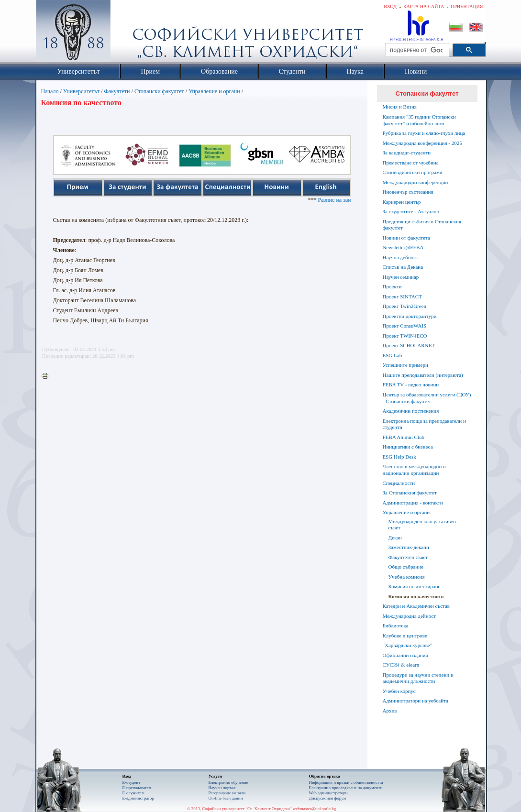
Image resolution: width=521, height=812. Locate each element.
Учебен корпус (399, 691)
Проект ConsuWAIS (405, 326)
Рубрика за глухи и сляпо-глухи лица (424, 133)
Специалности (399, 483)
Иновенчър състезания (408, 192)
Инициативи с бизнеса (408, 447)
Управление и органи (214, 91)
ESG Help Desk (399, 457)
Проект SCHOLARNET (409, 345)
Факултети (117, 91)
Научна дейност (401, 257)
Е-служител (133, 793)
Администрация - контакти (413, 503)
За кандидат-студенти (407, 153)
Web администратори (328, 793)
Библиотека (396, 625)
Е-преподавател (137, 788)
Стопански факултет (159, 91)
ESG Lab (393, 355)
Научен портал (222, 788)
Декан (395, 538)
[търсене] (416, 50)
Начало (50, 91)
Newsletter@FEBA (403, 247)
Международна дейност (410, 616)
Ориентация (467, 6)
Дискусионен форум (328, 798)
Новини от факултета (406, 238)
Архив (390, 711)
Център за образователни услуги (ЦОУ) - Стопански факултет (427, 398)
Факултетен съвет (408, 557)
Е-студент (132, 782)
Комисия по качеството (416, 596)
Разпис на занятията (349, 200)
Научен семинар (401, 277)
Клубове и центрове (405, 636)
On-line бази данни (226, 798)
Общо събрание (406, 567)
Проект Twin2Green (405, 306)
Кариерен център (402, 202)
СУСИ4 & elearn (401, 665)
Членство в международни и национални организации (414, 470)
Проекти (392, 286)
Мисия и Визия (400, 107)
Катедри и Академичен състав (416, 606)
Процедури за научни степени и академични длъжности (418, 678)
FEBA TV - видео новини (411, 384)
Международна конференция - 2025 (422, 143)
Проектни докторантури (410, 316)
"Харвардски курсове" (408, 645)
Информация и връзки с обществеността (346, 782)
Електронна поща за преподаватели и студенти (424, 424)
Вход (390, 6)
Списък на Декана (403, 267)
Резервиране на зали (227, 793)
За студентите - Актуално (411, 211)
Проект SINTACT (402, 296)
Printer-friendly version (47, 376)
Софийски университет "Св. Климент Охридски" (127, 33)
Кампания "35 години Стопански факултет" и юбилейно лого (419, 120)
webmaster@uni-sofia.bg (315, 809)
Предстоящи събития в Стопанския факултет (422, 225)
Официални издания (405, 655)
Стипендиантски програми (413, 172)
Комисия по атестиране (415, 586)
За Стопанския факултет (410, 493)
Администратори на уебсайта (416, 701)
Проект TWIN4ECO (405, 336)
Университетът (81, 91)
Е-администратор (138, 798)
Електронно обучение (228, 782)
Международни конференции (416, 182)
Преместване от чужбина (411, 163)
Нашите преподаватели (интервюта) (423, 375)
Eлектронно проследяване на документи (346, 788)
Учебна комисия (407, 577)
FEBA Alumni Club (404, 437)
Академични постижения (411, 411)
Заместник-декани (409, 547)
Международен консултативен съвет (422, 525)
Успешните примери (405, 365)
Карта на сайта (424, 6)
